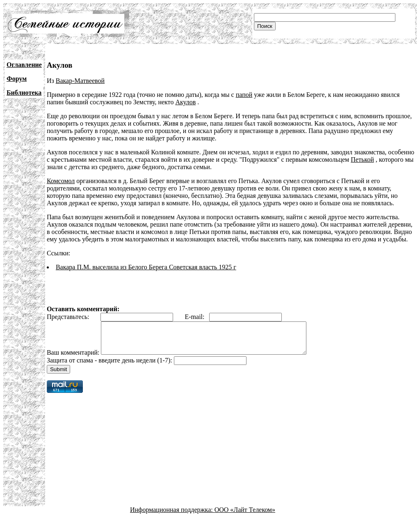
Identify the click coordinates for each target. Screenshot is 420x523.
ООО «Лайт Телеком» (245, 516)
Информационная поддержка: (172, 516)
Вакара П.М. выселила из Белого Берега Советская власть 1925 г (146, 267)
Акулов (185, 102)
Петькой (362, 159)
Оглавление (24, 65)
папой (244, 95)
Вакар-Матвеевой (80, 81)
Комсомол (61, 181)
